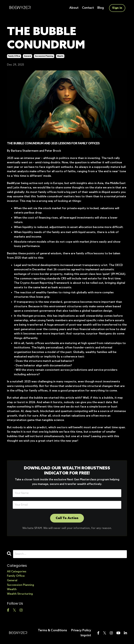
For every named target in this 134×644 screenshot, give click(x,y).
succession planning (44, 56)
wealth (60, 56)
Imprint (86, 635)
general (27, 56)
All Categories (17, 571)
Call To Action (67, 518)
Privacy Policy (81, 630)
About (73, 8)
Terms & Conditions (52, 630)
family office (14, 56)
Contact (88, 8)
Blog (100, 8)
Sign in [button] (117, 8)
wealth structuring (20, 594)
